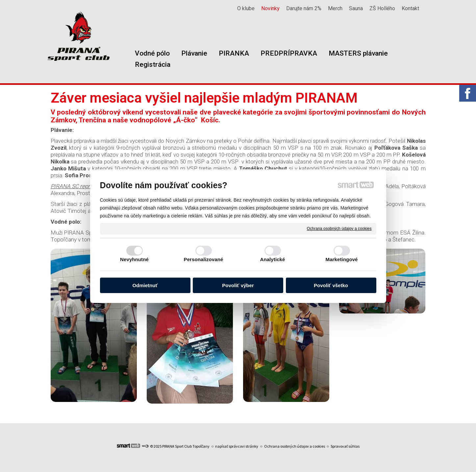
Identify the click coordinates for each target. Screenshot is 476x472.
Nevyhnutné (134, 259)
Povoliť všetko (331, 285)
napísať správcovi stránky (237, 446)
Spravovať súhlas (345, 446)
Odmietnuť (145, 285)
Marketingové (342, 259)
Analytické (272, 259)
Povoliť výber (238, 285)
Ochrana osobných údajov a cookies (339, 228)
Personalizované (204, 259)
